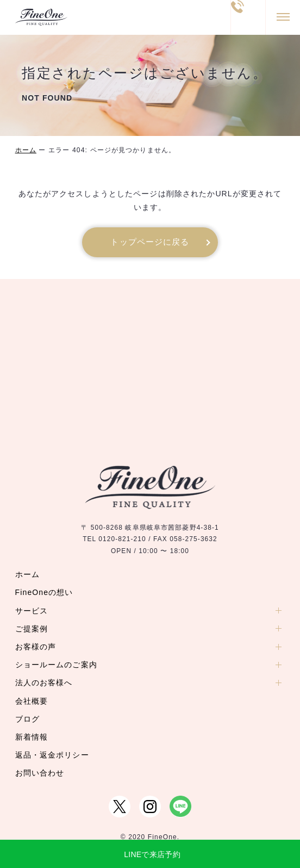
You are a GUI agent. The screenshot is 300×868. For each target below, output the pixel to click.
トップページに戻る (150, 242)
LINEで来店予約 (152, 854)
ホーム (26, 150)
